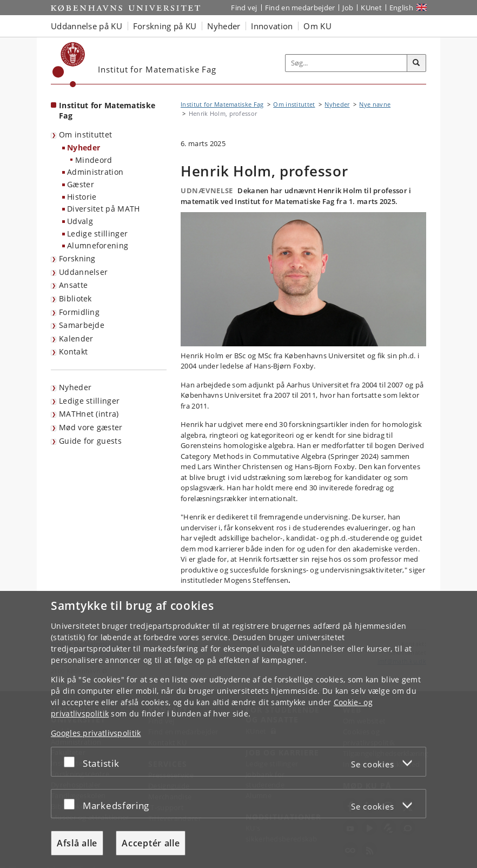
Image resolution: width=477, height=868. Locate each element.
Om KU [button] (317, 26)
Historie (82, 197)
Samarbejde (82, 325)
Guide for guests (90, 441)
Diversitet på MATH (103, 209)
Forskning (77, 258)
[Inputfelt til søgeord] (346, 63)
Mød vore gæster (91, 427)
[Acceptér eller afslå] (72, 762)
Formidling (79, 312)
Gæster (81, 184)
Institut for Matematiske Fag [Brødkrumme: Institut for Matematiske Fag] (222, 104)
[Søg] (416, 63)
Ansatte (73, 285)
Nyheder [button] (224, 26)
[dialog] (239, 729)
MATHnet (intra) (89, 414)
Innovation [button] (272, 26)
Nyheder (84, 147)
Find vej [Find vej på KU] (244, 8)
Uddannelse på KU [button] (87, 26)
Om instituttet (85, 134)
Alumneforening (98, 245)
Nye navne (375, 104)
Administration (95, 172)
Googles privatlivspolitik (96, 733)
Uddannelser (83, 272)
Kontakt (73, 351)
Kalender (76, 338)
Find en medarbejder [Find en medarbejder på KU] (300, 8)
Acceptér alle (151, 843)
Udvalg (80, 221)
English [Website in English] (401, 8)
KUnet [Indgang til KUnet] (371, 8)
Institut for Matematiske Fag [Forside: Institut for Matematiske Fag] (107, 110)
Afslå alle (77, 843)
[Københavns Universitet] (69, 65)
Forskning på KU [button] (165, 26)
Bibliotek (75, 298)
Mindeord (94, 160)
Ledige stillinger (97, 234)
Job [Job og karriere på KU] (348, 8)
